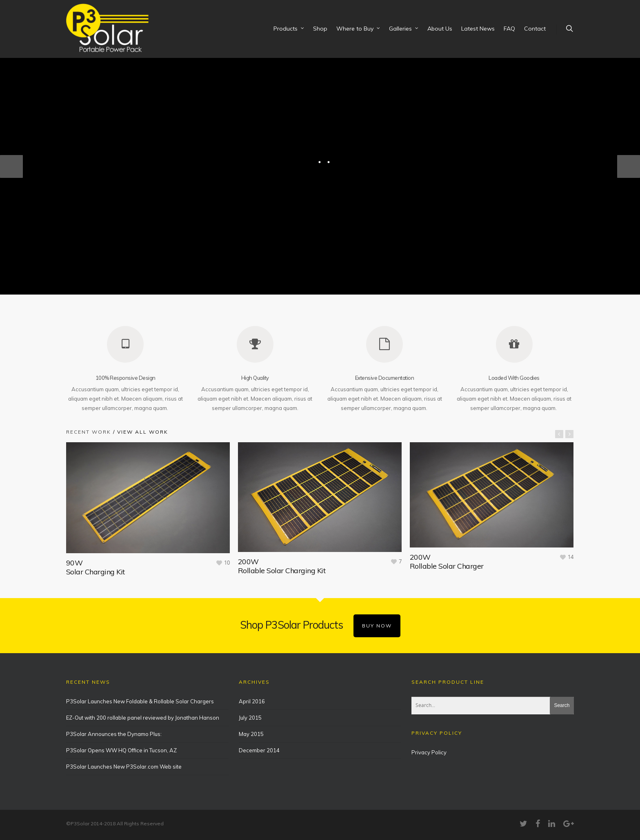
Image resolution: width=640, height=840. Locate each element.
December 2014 (259, 745)
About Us (440, 29)
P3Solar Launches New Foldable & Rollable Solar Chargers (140, 696)
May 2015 (251, 728)
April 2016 (252, 696)
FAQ (509, 29)
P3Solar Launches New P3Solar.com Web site (124, 761)
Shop (320, 29)
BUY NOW (377, 620)
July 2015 (250, 712)
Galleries (404, 29)
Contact (535, 29)
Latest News (478, 29)
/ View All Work (140, 427)
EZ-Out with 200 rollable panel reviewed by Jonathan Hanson (143, 712)
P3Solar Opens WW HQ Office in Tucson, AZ (121, 745)
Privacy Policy (429, 747)
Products (289, 29)
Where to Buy (359, 29)
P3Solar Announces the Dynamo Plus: (114, 728)
